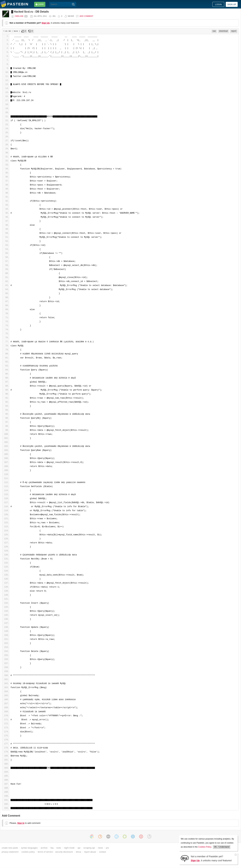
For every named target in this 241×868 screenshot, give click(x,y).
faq (52, 848)
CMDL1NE (19, 16)
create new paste (10, 848)
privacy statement (10, 852)
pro (108, 848)
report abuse (90, 852)
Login (218, 4)
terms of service (45, 852)
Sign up (232, 4)
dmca (78, 852)
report (234, 31)
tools (59, 848)
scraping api (89, 848)
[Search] (73, 4)
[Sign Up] (185, 858)
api (79, 848)
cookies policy (28, 852)
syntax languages (29, 848)
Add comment (86, 16)
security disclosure (64, 852)
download (223, 31)
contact (103, 852)
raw (214, 31)
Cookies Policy (205, 847)
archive (44, 848)
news (100, 848)
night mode (69, 848)
